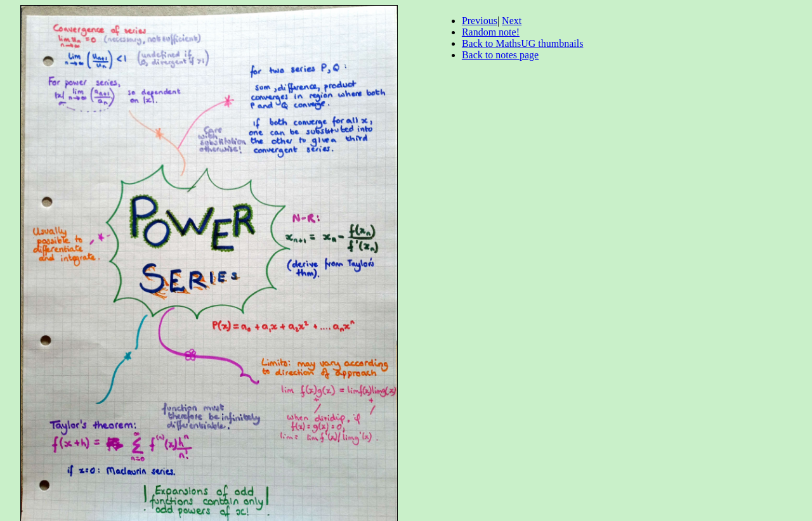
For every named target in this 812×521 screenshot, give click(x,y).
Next (512, 21)
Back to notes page (500, 55)
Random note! (491, 32)
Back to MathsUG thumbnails (523, 43)
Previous (480, 21)
